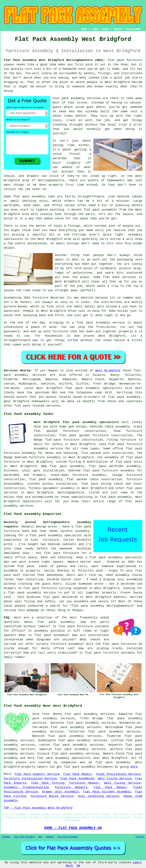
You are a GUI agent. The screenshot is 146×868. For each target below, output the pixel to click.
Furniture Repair (84, 783)
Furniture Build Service (52, 796)
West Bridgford (108, 371)
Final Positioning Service (118, 774)
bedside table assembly (110, 427)
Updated (50, 837)
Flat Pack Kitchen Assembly (107, 792)
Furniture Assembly (68, 837)
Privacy (140, 837)
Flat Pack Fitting (48, 783)
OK (79, 866)
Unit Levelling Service (98, 796)
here (134, 767)
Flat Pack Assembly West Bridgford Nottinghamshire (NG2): (55, 60)
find (45, 714)
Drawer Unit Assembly (61, 792)
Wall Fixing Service (115, 779)
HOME (84, 29)
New (40, 837)
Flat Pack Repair (78, 774)
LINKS (95, 29)
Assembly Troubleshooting (26, 787)
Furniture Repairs (71, 787)
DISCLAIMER (134, 29)
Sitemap (6, 837)
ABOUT (106, 29)
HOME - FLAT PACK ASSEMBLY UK (73, 828)
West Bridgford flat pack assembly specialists (76, 422)
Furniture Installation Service (30, 779)
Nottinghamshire (71, 493)
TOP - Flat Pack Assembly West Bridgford (38, 808)
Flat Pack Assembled (77, 779)
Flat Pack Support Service (37, 774)
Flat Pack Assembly (24, 837)
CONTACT (118, 29)
